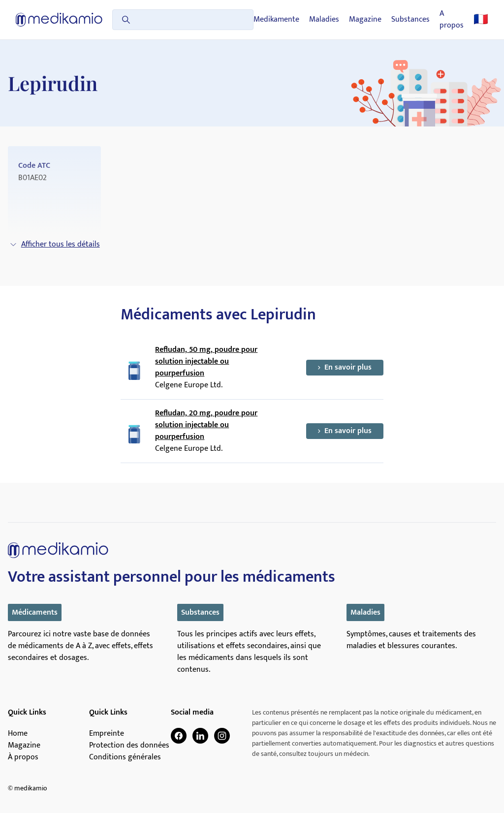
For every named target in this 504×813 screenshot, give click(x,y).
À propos (23, 757)
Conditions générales (125, 757)
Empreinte (107, 734)
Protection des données (129, 746)
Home (18, 734)
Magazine (365, 20)
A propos (452, 20)
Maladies (324, 20)
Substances (410, 20)
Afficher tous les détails (55, 244)
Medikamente (276, 20)
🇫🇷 (481, 20)
